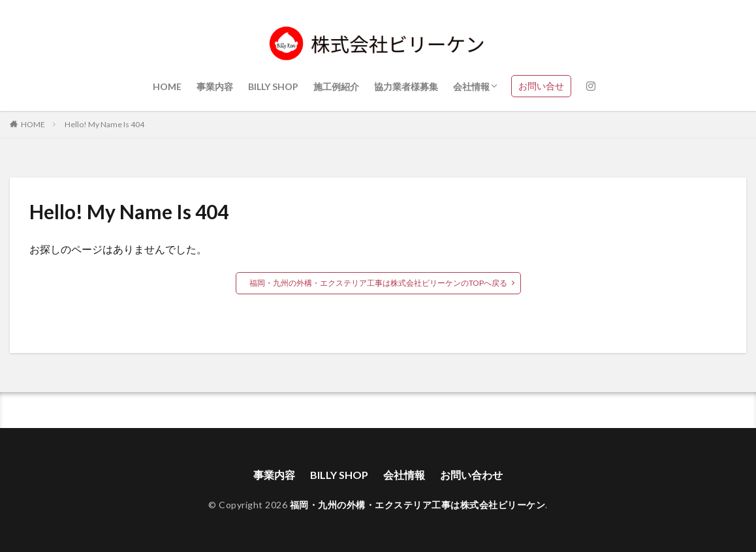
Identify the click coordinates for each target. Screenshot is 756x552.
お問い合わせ (471, 475)
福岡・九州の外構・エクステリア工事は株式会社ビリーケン (418, 505)
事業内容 (215, 86)
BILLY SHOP (273, 86)
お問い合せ (541, 86)
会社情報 (471, 86)
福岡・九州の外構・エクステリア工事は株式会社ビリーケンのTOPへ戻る (378, 283)
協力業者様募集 (406, 86)
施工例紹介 (336, 86)
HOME (167, 86)
